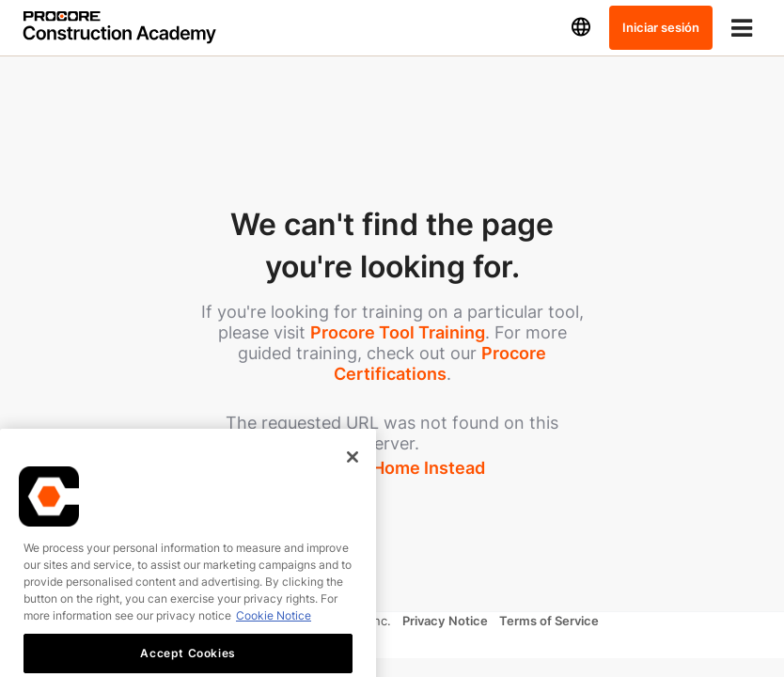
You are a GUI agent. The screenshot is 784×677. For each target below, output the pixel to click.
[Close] (353, 482)
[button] (581, 28)
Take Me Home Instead (392, 468)
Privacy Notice (445, 621)
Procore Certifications (440, 363)
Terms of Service (549, 621)
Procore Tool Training (398, 332)
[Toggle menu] (742, 28)
